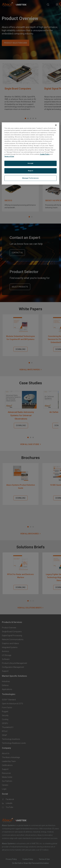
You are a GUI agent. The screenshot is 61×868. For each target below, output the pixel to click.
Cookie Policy (45, 154)
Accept (30, 163)
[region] (30, 153)
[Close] (56, 125)
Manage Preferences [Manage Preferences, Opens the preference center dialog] (30, 178)
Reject (30, 171)
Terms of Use (9, 156)
